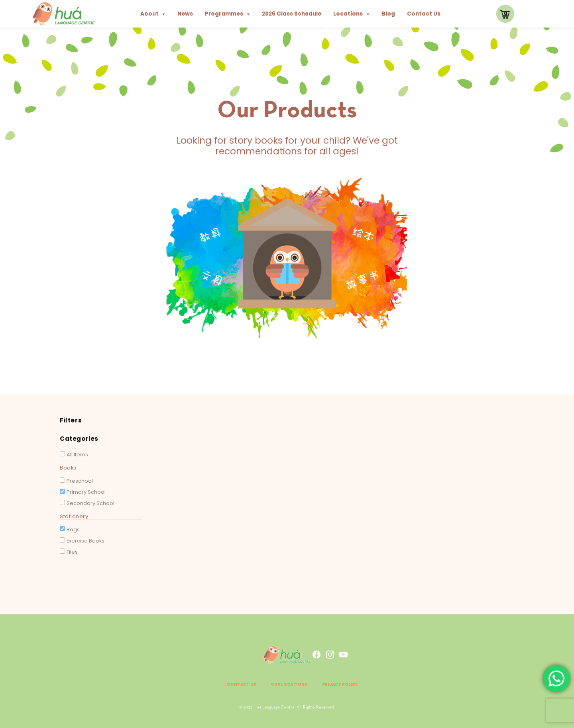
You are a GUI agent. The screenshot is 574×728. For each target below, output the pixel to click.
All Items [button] (77, 455)
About (153, 14)
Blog (388, 14)
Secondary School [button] (90, 503)
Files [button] (72, 552)
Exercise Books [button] (86, 541)
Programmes (227, 14)
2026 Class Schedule (292, 14)
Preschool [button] (80, 481)
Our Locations (288, 684)
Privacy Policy (351, 684)
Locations (351, 14)
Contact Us (424, 14)
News (185, 14)
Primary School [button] (86, 492)
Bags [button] (73, 530)
